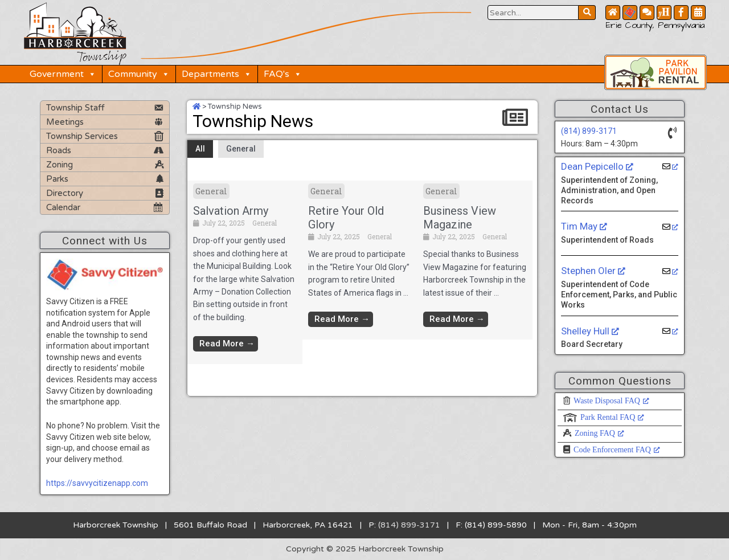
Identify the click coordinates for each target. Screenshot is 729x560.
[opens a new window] (671, 167)
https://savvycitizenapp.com (97, 483)
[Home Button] (613, 13)
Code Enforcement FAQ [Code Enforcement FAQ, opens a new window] (617, 450)
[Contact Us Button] (647, 13)
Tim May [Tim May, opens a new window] (584, 226)
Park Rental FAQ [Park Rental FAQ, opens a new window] (612, 417)
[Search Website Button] (533, 13)
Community (139, 74)
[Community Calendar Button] (698, 13)
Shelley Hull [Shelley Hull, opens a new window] (590, 331)
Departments (217, 74)
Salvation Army (231, 211)
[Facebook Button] (681, 13)
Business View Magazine (460, 218)
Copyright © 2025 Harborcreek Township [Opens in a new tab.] (365, 549)
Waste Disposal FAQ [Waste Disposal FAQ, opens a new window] (611, 401)
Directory (65, 193)
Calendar (63, 207)
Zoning (60, 165)
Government (63, 74)
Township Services (82, 136)
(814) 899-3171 (589, 131)
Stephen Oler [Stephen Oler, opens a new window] (593, 271)
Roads (59, 150)
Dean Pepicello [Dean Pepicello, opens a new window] (597, 166)
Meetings (65, 122)
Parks (57, 179)
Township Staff (75, 108)
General (241, 149)
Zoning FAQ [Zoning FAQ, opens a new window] (599, 433)
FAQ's (283, 74)
